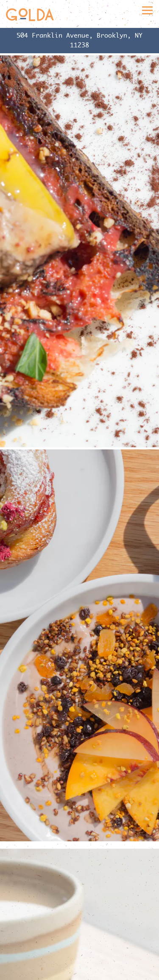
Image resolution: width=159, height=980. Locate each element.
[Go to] (79, 40)
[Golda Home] (30, 14)
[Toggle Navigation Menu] (147, 10)
